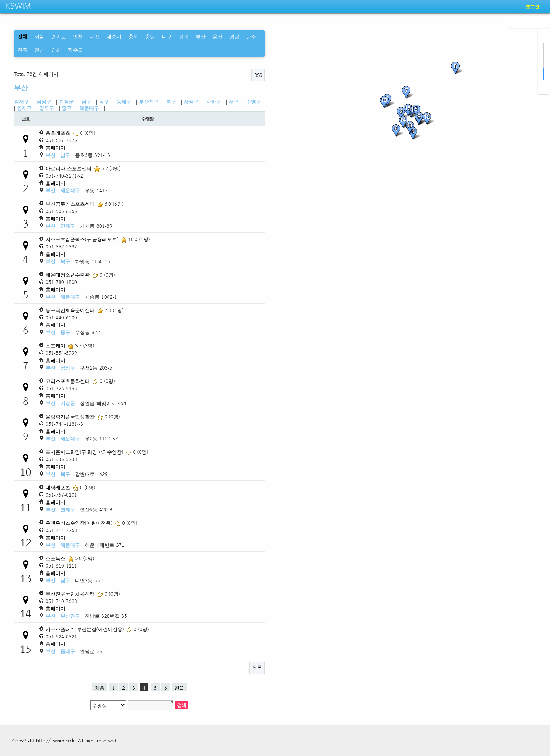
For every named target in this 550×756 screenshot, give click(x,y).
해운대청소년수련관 (69, 275)
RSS (258, 75)
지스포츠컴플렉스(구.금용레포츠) (83, 239)
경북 (184, 36)
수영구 (254, 102)
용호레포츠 (59, 133)
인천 (78, 36)
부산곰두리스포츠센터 (71, 204)
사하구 (214, 102)
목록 (257, 667)
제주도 (75, 50)
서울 (39, 36)
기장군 (66, 102)
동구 (104, 102)
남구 (86, 102)
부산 (21, 88)
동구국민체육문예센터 (71, 310)
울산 (217, 36)
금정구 (44, 102)
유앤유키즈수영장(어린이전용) (80, 523)
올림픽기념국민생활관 (71, 416)
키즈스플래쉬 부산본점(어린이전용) (86, 629)
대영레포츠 (59, 487)
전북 (22, 50)
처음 (100, 687)
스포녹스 (56, 558)
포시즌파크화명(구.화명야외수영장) (85, 452)
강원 (56, 50)
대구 (167, 36)
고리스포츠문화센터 (69, 381)
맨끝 (179, 687)
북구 (171, 102)
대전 (95, 36)
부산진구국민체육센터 (71, 594)
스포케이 (56, 346)
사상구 (191, 102)
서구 (234, 102)
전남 (39, 50)
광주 (251, 36)
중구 (67, 108)
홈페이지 (55, 148)
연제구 (24, 108)
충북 (133, 36)
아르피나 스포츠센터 (69, 168)
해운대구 (89, 108)
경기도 (59, 36)
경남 (234, 36)
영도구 (47, 108)
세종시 (114, 36)
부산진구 (149, 102)
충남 (150, 36)
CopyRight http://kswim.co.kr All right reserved (64, 740)
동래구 (124, 102)
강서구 (21, 102)
